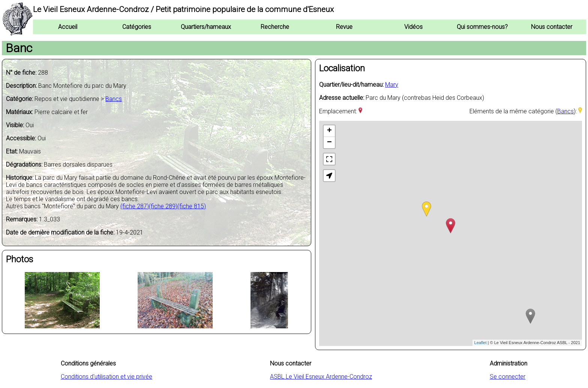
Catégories (137, 27)
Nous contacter (552, 27)
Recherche (275, 27)
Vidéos (413, 27)
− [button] (329, 143)
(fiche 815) (192, 206)
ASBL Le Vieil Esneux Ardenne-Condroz (321, 377)
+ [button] (329, 131)
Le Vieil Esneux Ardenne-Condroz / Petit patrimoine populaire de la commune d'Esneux (183, 9)
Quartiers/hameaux (206, 27)
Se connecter (508, 377)
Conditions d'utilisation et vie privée (106, 377)
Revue (344, 27)
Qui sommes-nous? (482, 27)
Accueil (68, 27)
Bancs (114, 99)
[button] (329, 176)
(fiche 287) (135, 206)
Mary (392, 85)
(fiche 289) (163, 206)
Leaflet (481, 343)
